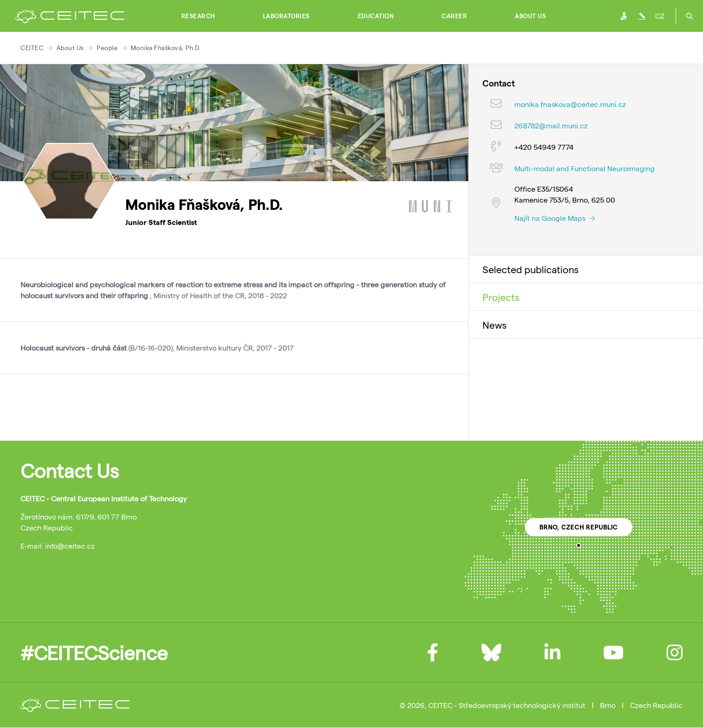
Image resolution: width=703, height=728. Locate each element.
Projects (501, 297)
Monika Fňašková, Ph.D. (166, 48)
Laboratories (286, 16)
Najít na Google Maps (555, 218)
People (107, 48)
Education (376, 16)
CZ (660, 16)
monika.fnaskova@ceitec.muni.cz (570, 104)
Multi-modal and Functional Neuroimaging (585, 168)
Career (454, 16)
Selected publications (531, 269)
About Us (530, 16)
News (495, 325)
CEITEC (32, 48)
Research (198, 16)
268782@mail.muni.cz (551, 125)
